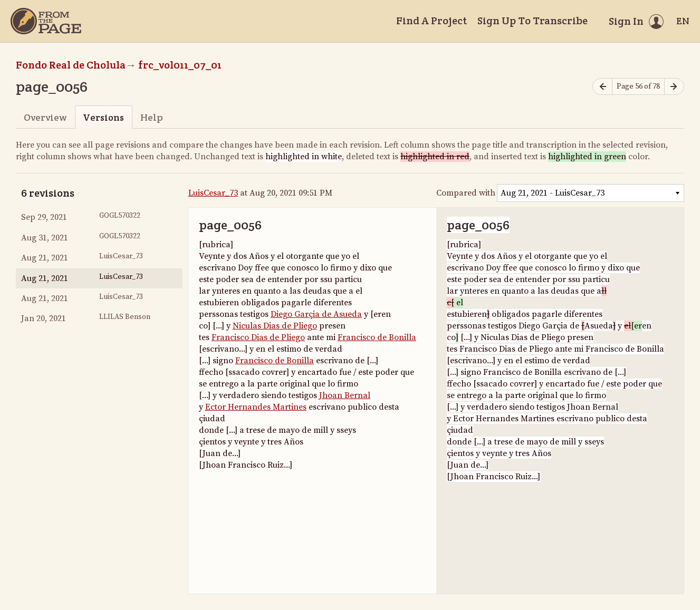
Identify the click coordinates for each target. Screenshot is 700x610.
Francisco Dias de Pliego (258, 337)
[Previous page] (602, 87)
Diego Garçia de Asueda (316, 314)
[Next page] (674, 87)
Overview (45, 117)
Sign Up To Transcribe (533, 21)
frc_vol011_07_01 (180, 65)
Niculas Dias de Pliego (275, 326)
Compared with (466, 193)
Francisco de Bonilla (377, 337)
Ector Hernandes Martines (256, 407)
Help (152, 117)
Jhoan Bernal (345, 395)
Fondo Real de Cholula (71, 65)
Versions (103, 117)
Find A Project (431, 21)
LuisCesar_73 (213, 193)
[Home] (46, 21)
